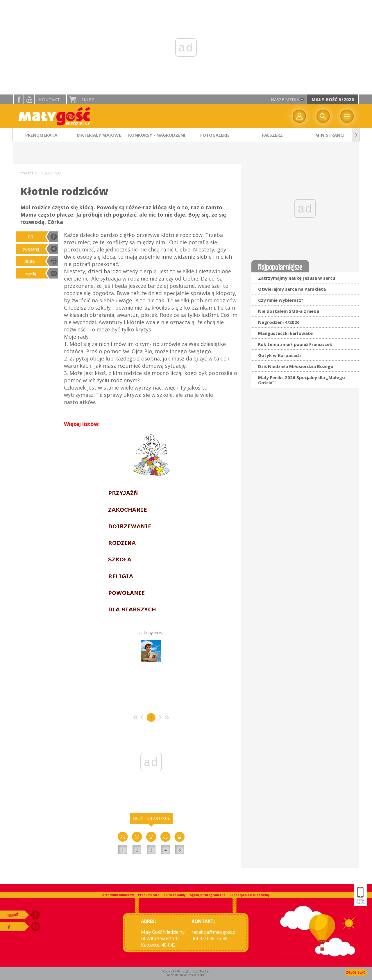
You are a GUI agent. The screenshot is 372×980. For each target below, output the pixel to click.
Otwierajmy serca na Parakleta (292, 289)
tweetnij (31, 249)
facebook (19, 99)
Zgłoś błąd (356, 972)
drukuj (31, 261)
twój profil (299, 116)
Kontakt (49, 99)
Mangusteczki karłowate (285, 333)
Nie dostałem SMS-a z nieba (289, 311)
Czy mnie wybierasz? (281, 300)
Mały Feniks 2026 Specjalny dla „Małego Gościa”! (302, 380)
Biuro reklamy (175, 895)
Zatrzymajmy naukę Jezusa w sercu (297, 278)
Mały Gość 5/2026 (333, 99)
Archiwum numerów (118, 895)
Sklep (88, 99)
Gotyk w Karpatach (279, 355)
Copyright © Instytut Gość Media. (186, 971)
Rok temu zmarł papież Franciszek (295, 344)
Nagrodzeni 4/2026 (279, 322)
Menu (347, 116)
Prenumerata (149, 895)
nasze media (285, 99)
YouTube (29, 99)
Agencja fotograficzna (208, 895)
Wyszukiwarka (323, 116)
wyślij (31, 273)
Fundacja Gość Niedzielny (250, 895)
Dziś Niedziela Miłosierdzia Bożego (296, 366)
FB (31, 237)
